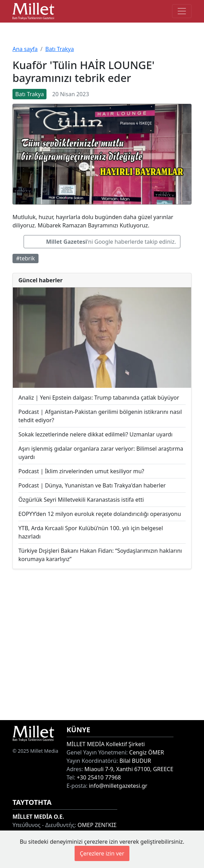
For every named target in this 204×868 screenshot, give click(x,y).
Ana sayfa (25, 49)
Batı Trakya (59, 49)
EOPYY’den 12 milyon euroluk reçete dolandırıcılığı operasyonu (100, 514)
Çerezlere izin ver (102, 853)
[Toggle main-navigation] (182, 11)
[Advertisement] (102, 645)
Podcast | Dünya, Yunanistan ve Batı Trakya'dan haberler (92, 485)
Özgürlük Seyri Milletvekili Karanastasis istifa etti (81, 500)
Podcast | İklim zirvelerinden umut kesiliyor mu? (81, 471)
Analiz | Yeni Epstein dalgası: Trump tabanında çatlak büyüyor (99, 398)
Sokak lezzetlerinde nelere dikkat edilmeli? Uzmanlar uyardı (95, 434)
